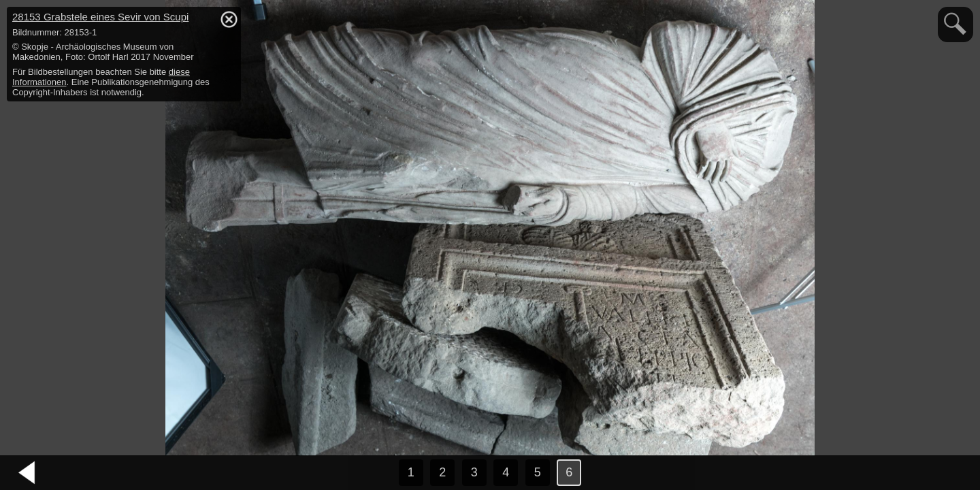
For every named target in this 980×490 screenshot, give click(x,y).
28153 (100, 17)
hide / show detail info (229, 19)
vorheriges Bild (27, 473)
